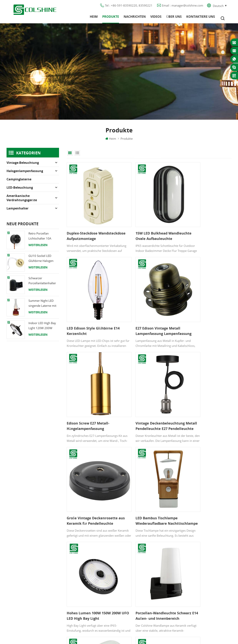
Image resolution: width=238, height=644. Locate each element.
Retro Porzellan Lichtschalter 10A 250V (40, 239)
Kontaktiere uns (201, 18)
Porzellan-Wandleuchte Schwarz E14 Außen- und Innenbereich (87, 474)
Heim (94, 18)
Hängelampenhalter (141, 606)
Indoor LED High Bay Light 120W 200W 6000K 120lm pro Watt (44, 329)
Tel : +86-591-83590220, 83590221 (129, 7)
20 (160, 502)
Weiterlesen (38, 248)
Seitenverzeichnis (90, 585)
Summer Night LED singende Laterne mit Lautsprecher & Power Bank (43, 307)
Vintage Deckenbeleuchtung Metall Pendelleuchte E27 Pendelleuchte (204, 309)
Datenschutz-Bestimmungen (97, 578)
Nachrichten (135, 18)
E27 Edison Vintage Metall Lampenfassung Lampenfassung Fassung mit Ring (92, 309)
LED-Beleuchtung (20, 191)
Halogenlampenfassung (25, 174)
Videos (156, 18)
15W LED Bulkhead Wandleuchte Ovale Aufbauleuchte (140, 227)
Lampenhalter (17, 212)
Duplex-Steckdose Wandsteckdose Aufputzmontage (82, 227)
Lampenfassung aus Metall (146, 564)
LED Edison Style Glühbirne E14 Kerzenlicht (202, 227)
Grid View (70, 156)
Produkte (111, 18)
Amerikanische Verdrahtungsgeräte (22, 201)
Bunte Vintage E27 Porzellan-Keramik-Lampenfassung (204, 473)
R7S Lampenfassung (141, 571)
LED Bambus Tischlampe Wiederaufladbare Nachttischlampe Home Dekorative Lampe (144, 391)
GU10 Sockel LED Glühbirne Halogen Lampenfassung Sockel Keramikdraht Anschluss (44, 262)
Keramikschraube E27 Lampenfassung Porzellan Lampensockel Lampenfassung (145, 474)
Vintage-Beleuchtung (23, 166)
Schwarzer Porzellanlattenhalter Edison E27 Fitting (42, 284)
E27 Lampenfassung (141, 592)
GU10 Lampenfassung (143, 551)
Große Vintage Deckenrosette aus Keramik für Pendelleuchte (92, 391)
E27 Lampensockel (140, 578)
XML (81, 592)
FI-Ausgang (135, 557)
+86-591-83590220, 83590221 (210, 562)
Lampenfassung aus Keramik (147, 599)
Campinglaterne (19, 182)
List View (77, 156)
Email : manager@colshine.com (183, 7)
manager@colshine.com (205, 568)
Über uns (174, 18)
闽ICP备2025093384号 (119, 630)
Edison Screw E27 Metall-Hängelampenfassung (144, 309)
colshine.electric (199, 575)
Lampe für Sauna (140, 585)
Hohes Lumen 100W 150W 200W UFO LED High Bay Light (205, 391)
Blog (81, 571)
